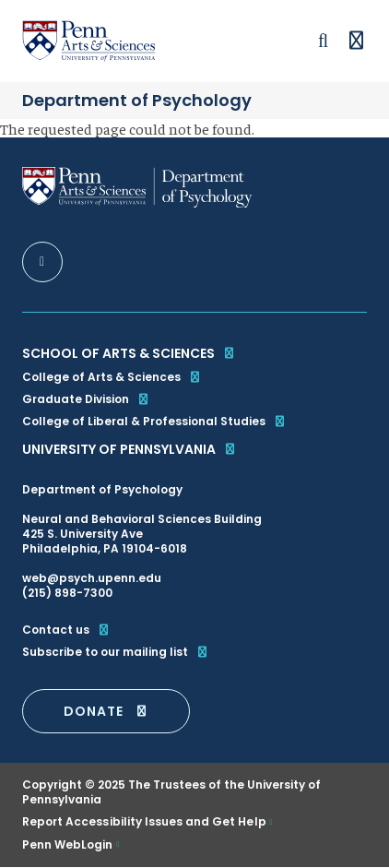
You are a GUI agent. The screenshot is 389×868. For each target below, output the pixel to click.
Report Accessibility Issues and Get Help (144, 822)
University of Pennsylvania (130, 449)
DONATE (106, 711)
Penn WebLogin (68, 845)
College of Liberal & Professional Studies (154, 421)
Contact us (66, 630)
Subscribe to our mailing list (116, 652)
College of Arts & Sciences (112, 377)
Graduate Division (86, 399)
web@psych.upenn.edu (92, 578)
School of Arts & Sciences (129, 353)
